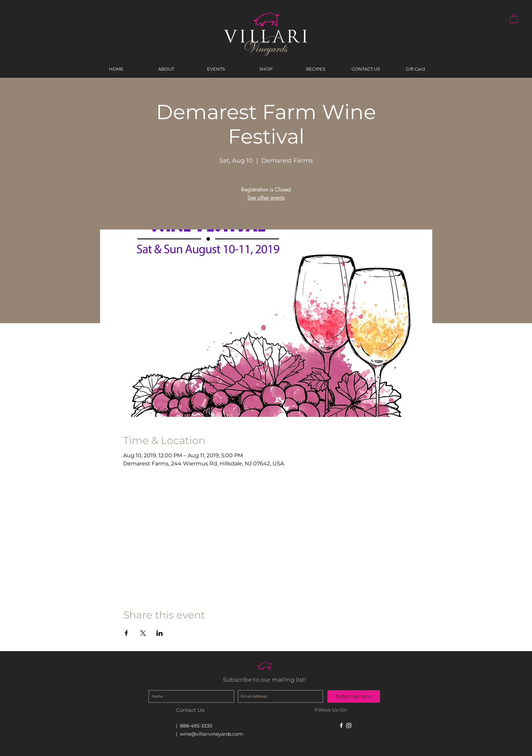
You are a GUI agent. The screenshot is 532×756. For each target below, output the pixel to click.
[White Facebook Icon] (341, 725)
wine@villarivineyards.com (212, 734)
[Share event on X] (143, 633)
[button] (514, 18)
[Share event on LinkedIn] (160, 633)
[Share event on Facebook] (126, 633)
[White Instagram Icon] (349, 725)
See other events (266, 198)
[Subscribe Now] (354, 696)
